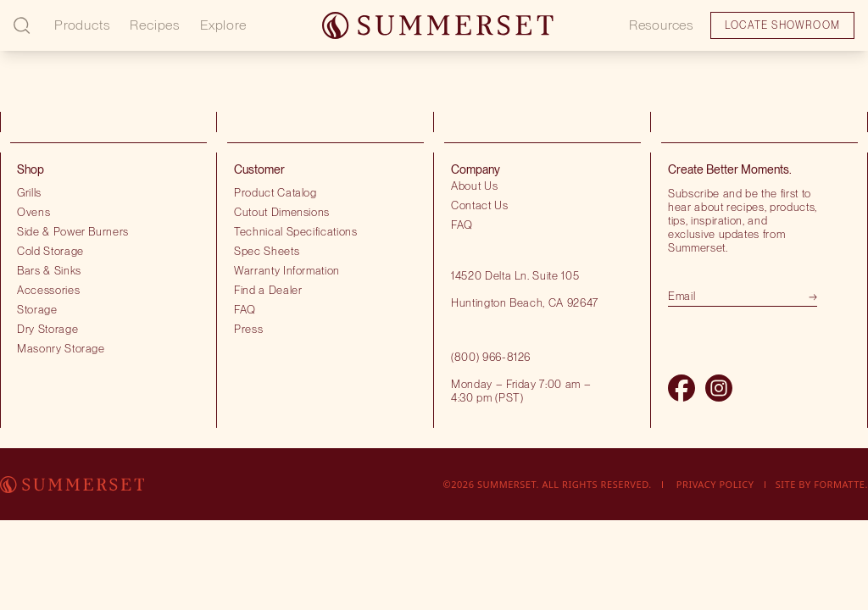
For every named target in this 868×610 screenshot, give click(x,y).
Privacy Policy (715, 484)
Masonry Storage (61, 348)
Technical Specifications (296, 231)
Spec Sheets (267, 251)
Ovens (33, 212)
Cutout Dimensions (282, 212)
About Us (474, 186)
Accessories (48, 290)
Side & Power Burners (73, 231)
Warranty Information (287, 270)
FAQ (245, 309)
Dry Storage (47, 329)
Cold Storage (50, 251)
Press (248, 329)
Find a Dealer (268, 290)
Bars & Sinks (49, 270)
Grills (29, 192)
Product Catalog (275, 192)
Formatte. (841, 484)
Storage (37, 309)
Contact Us (480, 205)
